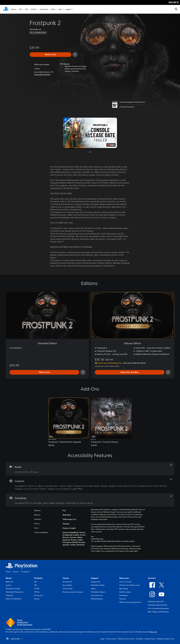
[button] (42, 75)
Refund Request (97, 599)
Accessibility (67, 585)
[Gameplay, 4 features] (90, 500)
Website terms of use (126, 639)
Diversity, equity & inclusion (73, 592)
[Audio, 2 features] (90, 469)
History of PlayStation (14, 599)
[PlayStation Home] (6, 9)
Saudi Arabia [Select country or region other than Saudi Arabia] (14, 639)
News (53, 9)
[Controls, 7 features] (90, 484)
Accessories (44, 9)
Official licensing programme (130, 602)
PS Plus (34, 9)
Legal (102, 639)
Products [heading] (38, 578)
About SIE (9, 582)
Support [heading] (95, 578)
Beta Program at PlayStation (158, 612)
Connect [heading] (152, 578)
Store (60, 9)
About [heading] (9, 578)
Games (13, 9)
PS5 (20, 9)
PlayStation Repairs (98, 592)
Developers (124, 595)
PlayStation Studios (13, 589)
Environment (67, 582)
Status (93, 589)
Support (68, 9)
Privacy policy (111, 639)
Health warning (125, 592)
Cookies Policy (150, 639)
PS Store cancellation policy (130, 585)
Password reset (97, 595)
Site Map (139, 639)
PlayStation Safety (98, 585)
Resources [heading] (124, 578)
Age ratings (124, 589)
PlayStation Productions (15, 592)
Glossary (123, 599)
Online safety (68, 589)
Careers (9, 585)
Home (8, 572)
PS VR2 (37, 589)
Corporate (9, 595)
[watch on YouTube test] (111, 145)
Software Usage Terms (166, 639)
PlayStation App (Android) (157, 605)
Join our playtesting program (158, 608)
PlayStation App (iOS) (156, 601)
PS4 (26, 9)
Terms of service (126, 582)
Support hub (96, 582)
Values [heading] (66, 578)
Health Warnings (97, 539)
